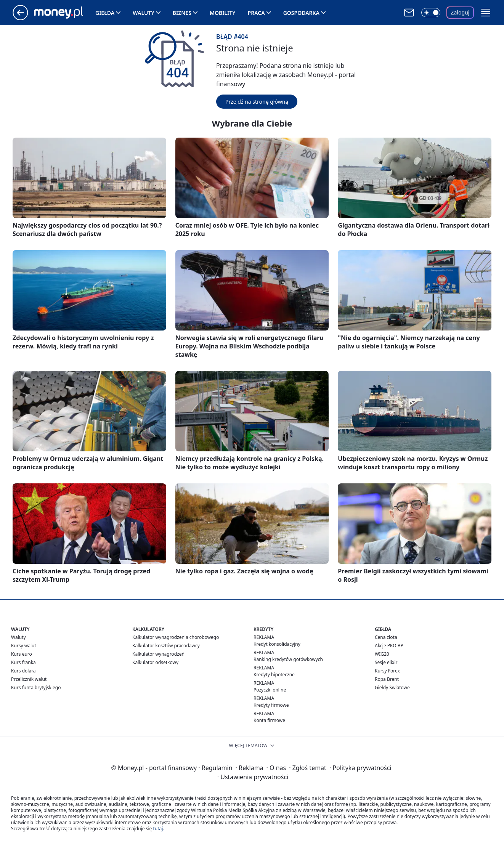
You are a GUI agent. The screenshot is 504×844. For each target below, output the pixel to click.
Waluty (144, 13)
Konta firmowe (269, 720)
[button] (486, 13)
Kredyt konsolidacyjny (277, 644)
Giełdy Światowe (392, 688)
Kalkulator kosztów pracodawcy (166, 646)
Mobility (223, 13)
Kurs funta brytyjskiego (36, 688)
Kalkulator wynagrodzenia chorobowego (176, 637)
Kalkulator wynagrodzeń (158, 654)
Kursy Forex (387, 671)
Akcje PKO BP (389, 646)
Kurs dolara (23, 671)
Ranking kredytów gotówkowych (288, 659)
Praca (256, 13)
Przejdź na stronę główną (257, 102)
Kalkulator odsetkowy (155, 662)
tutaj (158, 829)
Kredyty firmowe (271, 705)
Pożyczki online (270, 690)
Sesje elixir (386, 662)
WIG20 (382, 654)
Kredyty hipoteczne (274, 675)
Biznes (182, 13)
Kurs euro (22, 654)
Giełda (105, 13)
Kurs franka (23, 662)
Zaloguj (460, 12)
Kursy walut (24, 646)
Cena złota (386, 637)
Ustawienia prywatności (253, 777)
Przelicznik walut (29, 679)
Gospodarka (301, 13)
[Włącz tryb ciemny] (431, 13)
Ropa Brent (387, 679)
